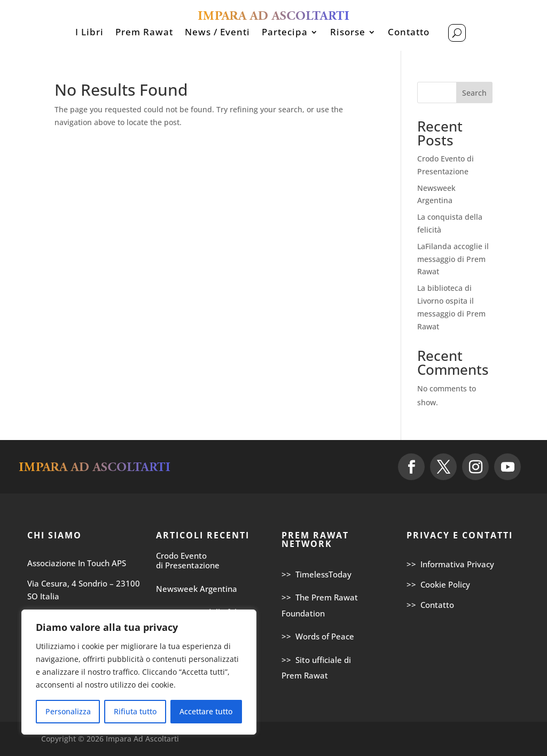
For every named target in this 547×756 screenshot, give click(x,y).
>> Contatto (430, 605)
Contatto (409, 33)
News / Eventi (217, 33)
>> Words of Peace (318, 636)
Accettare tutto (206, 711)
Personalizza (68, 711)
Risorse (348, 33)
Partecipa (285, 33)
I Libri (89, 33)
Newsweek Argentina (197, 589)
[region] (139, 672)
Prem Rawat (144, 33)
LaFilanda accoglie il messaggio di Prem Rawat (453, 259)
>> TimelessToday (317, 574)
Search (474, 93)
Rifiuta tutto (135, 711)
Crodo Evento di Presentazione (188, 560)
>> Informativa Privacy (450, 564)
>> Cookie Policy (438, 584)
